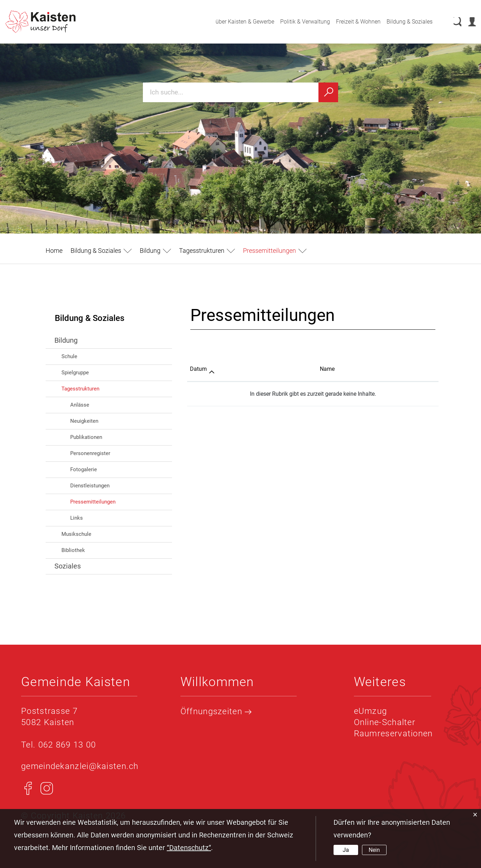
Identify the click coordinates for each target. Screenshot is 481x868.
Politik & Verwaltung (298, 22)
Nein (374, 850)
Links (77, 518)
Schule (69, 356)
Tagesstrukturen (80, 389)
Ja (346, 850)
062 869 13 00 (67, 745)
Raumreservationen (393, 734)
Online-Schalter (385, 722)
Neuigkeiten (84, 421)
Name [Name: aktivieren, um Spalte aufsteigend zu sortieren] (327, 369)
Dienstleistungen (90, 486)
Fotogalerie (84, 469)
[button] (101, 251)
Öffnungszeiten (216, 711)
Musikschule (76, 534)
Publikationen (86, 437)
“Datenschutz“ (189, 848)
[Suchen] (328, 92)
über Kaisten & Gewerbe (238, 22)
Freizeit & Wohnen (351, 22)
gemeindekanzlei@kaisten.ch (80, 766)
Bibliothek (73, 550)
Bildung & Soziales (402, 22)
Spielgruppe (75, 373)
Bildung (66, 340)
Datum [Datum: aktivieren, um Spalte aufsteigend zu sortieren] (198, 369)
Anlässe (80, 405)
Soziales (68, 566)
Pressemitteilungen (108, 501)
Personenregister (90, 453)
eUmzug (371, 711)
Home (54, 251)
